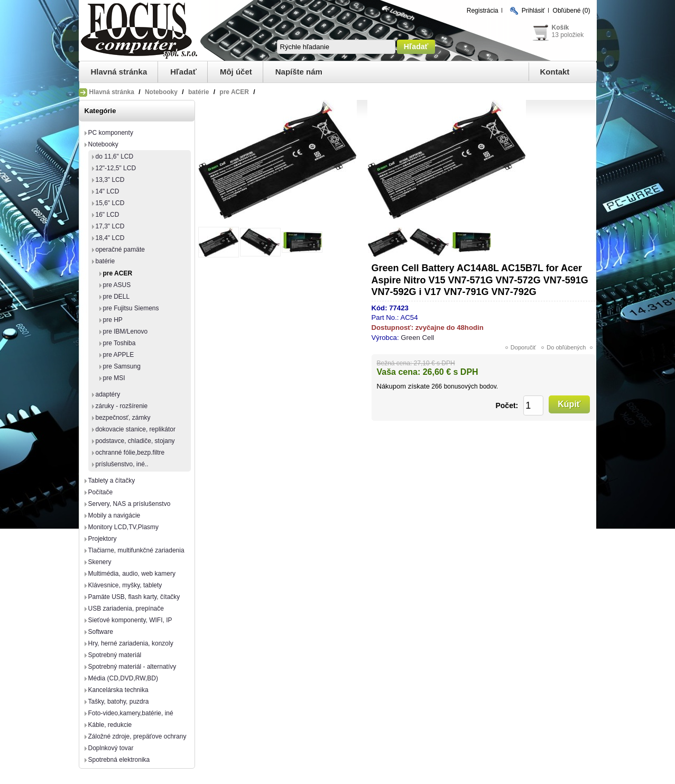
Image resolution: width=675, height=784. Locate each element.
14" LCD (108, 191)
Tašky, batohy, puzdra (119, 702)
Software (101, 632)
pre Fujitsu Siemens (131, 308)
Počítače (101, 492)
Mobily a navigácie (114, 515)
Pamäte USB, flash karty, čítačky (134, 597)
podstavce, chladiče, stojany (135, 441)
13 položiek (568, 35)
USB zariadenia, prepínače (126, 608)
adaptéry (108, 394)
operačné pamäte (120, 250)
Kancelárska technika (118, 690)
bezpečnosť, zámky (123, 418)
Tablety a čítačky (112, 481)
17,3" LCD (110, 226)
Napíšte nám (299, 72)
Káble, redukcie (110, 725)
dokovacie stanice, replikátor (136, 429)
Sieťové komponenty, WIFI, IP (130, 620)
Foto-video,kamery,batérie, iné (131, 713)
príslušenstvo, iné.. (122, 464)
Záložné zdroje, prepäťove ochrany (137, 736)
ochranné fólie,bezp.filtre (130, 453)
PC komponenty (111, 133)
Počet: (507, 405)
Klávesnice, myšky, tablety (125, 585)
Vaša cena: (399, 372)
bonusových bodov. (471, 386)
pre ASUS (117, 285)
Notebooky (103, 144)
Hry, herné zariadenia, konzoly (131, 643)
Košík (561, 27)
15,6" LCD (110, 203)
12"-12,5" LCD (116, 168)
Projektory (103, 539)
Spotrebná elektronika (119, 760)
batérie (105, 261)
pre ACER (118, 273)
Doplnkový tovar (111, 748)
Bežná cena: (395, 363)
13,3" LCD (110, 180)
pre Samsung (122, 366)
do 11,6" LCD (115, 156)
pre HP (113, 320)
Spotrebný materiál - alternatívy (132, 667)
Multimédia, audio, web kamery (132, 574)
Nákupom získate (403, 386)
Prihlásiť (533, 11)
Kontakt (555, 72)
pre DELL (117, 297)
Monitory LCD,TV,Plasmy (124, 527)
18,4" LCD (110, 238)
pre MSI (114, 378)
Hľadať (183, 72)
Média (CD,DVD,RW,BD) (123, 678)
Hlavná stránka (119, 72)
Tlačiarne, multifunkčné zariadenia (136, 550)
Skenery (100, 562)
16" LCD (108, 215)
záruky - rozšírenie (122, 406)
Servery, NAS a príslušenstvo (130, 504)
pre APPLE (119, 355)
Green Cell (417, 338)
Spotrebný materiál (115, 655)
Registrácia (483, 11)
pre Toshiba (119, 343)
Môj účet (236, 72)
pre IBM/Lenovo (126, 331)
